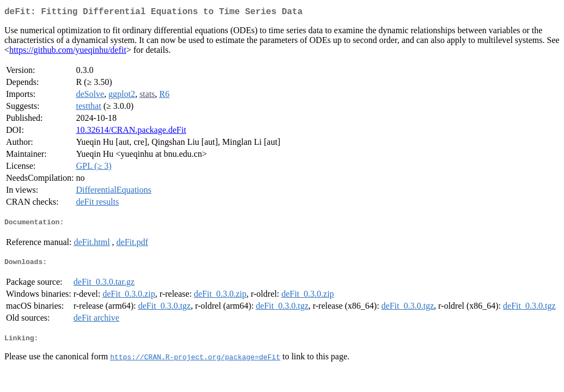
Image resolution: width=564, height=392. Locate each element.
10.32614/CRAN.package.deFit (131, 132)
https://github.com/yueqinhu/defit (68, 52)
